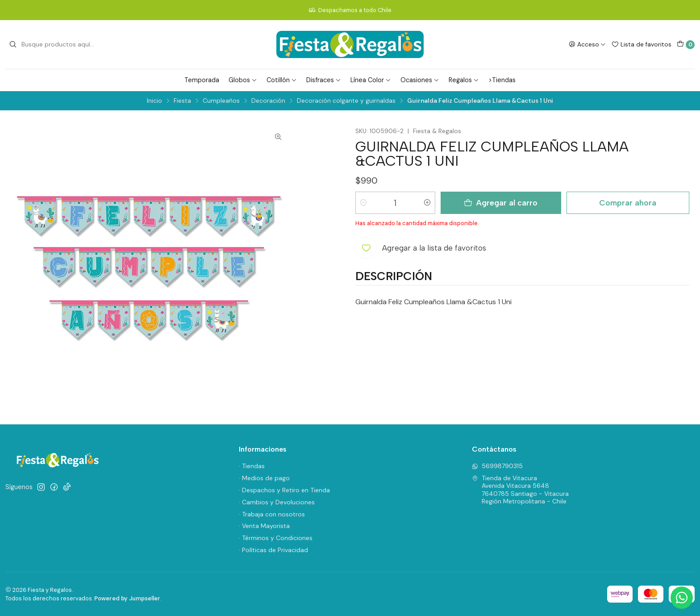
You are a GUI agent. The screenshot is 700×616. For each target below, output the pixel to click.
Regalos (464, 80)
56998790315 (497, 466)
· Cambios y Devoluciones (277, 502)
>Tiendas (502, 80)
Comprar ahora (628, 203)
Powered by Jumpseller (127, 598)
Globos (243, 80)
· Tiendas (252, 466)
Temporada (202, 80)
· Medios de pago (264, 478)
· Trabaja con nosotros (272, 514)
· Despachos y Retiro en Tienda (284, 490)
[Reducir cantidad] (363, 203)
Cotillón (282, 80)
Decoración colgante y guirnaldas (346, 101)
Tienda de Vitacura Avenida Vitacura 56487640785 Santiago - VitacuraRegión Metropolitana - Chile (520, 490)
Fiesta (182, 101)
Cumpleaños (221, 101)
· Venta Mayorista (264, 526)
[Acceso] (587, 44)
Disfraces (324, 80)
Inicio (154, 101)
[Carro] (686, 45)
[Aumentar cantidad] (427, 203)
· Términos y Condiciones (276, 538)
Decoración (268, 101)
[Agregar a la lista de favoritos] (421, 248)
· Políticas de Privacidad (273, 550)
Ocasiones (420, 80)
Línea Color (371, 80)
